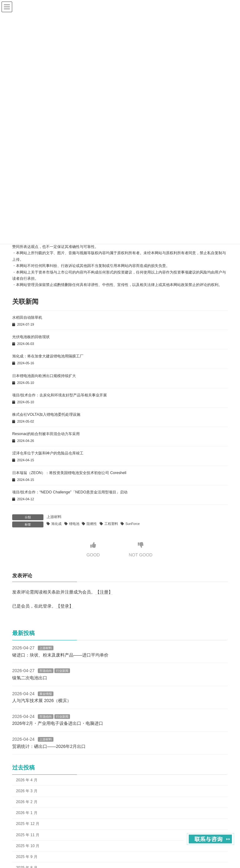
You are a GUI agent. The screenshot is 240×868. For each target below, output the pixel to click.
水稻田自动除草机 (27, 318)
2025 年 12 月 (28, 824)
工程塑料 (111, 524)
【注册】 (104, 592)
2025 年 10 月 (28, 846)
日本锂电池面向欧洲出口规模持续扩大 (44, 376)
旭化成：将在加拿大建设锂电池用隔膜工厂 (48, 356)
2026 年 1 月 (27, 813)
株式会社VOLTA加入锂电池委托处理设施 (46, 415)
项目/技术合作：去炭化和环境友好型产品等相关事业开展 (60, 395)
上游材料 (54, 517)
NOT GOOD (141, 550)
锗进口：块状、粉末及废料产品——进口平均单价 (60, 655)
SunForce (133, 524)
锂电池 (74, 524)
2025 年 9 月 (27, 857)
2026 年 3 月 (27, 791)
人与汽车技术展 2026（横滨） (42, 701)
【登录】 (65, 606)
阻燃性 (92, 524)
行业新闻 (62, 671)
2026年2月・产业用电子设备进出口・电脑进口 (58, 724)
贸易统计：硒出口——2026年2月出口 (49, 746)
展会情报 (46, 694)
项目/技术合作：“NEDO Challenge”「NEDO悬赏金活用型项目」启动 (70, 492)
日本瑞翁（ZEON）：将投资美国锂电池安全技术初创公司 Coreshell (69, 473)
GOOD (93, 550)
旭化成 (56, 524)
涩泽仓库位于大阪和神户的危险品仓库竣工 (48, 453)
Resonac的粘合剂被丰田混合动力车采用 (46, 434)
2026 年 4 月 (27, 780)
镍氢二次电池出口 (30, 678)
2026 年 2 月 (27, 802)
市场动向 (46, 671)
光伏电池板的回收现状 (31, 337)
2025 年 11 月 (28, 835)
